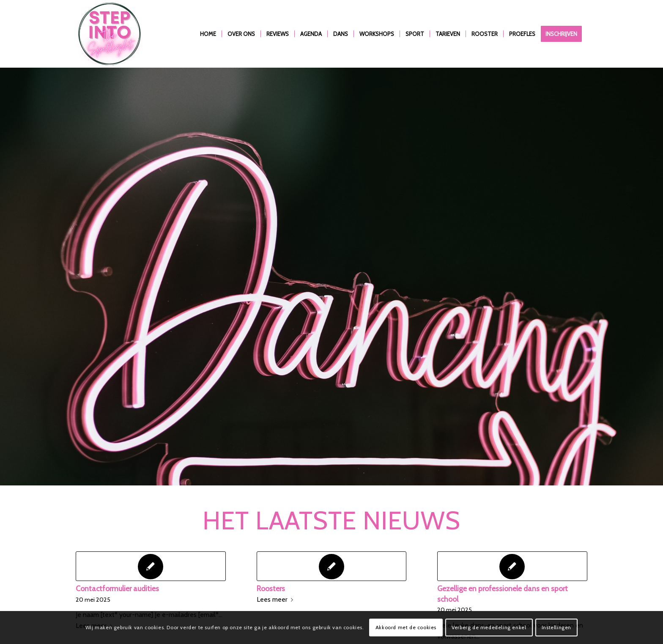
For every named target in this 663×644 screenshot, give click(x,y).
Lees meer (277, 599)
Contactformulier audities (117, 588)
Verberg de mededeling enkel (489, 627)
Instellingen (556, 627)
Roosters (271, 588)
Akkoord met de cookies (406, 627)
